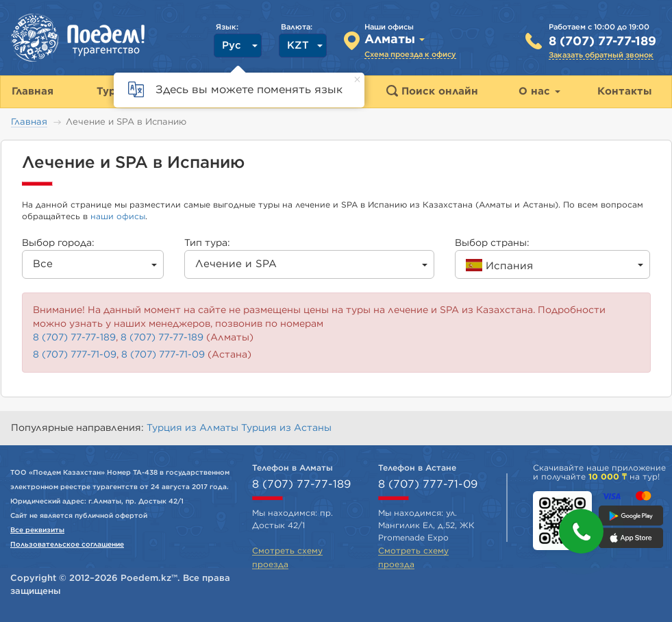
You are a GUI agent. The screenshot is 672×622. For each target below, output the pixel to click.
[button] (581, 531)
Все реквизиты (37, 530)
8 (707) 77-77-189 (602, 42)
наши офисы (118, 216)
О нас (539, 91)
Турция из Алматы (194, 428)
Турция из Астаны (286, 428)
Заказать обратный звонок (601, 55)
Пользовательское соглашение (67, 545)
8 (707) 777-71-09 (75, 355)
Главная (29, 122)
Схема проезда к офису (410, 54)
